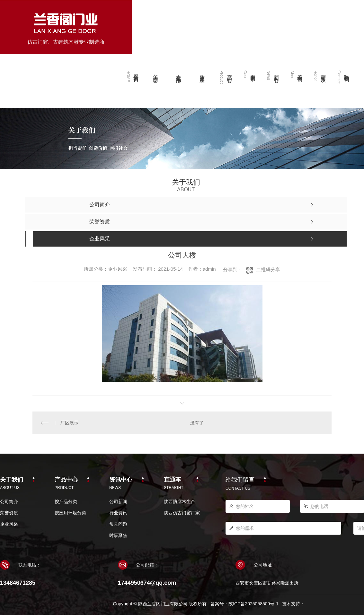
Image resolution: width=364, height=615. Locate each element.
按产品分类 (66, 502)
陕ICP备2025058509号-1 (253, 604)
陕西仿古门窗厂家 (182, 513)
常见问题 (118, 524)
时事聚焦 (118, 535)
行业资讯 (118, 513)
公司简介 (9, 502)
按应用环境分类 (70, 513)
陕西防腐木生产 (180, 502)
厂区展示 (69, 423)
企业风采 (9, 524)
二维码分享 (268, 270)
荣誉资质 (9, 513)
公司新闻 (118, 502)
